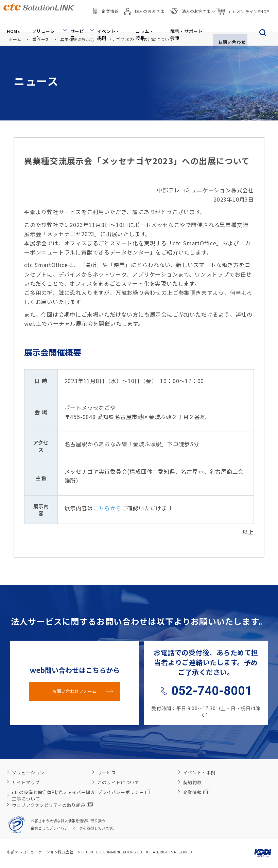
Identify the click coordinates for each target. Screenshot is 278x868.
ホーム (15, 39)
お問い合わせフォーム (74, 691)
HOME (9, 23)
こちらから (107, 508)
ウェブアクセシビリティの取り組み (52, 805)
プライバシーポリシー (125, 792)
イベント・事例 (104, 23)
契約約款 (193, 782)
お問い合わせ (228, 23)
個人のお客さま (144, 7)
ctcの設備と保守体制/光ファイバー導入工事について (54, 795)
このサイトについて (118, 782)
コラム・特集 (140, 23)
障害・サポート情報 (180, 23)
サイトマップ (26, 782)
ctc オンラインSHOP (243, 7)
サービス (72, 23)
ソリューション (40, 23)
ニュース (41, 39)
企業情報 (106, 7)
